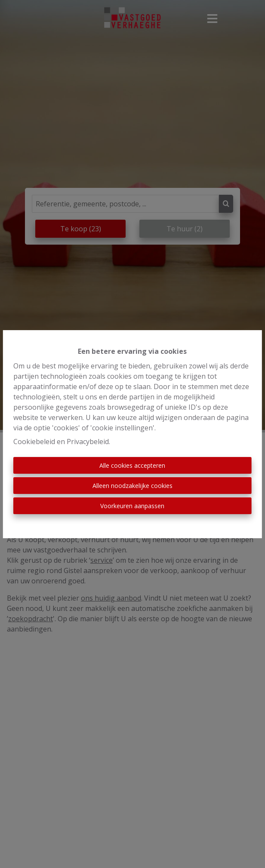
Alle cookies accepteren (132, 465)
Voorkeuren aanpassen (132, 506)
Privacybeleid (88, 442)
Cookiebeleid (34, 442)
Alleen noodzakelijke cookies (132, 486)
